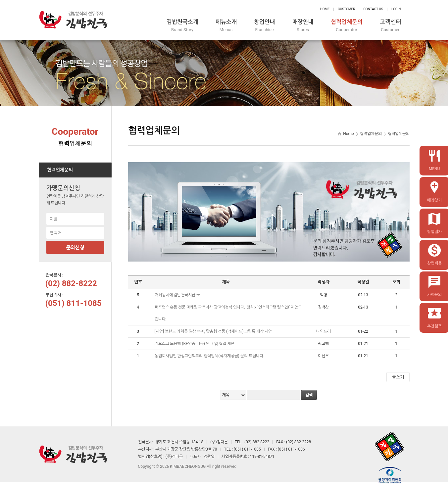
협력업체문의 (347, 26)
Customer (346, 9)
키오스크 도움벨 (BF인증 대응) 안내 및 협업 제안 (195, 344)
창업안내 (265, 26)
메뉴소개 (226, 26)
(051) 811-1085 (74, 303)
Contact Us (373, 9)
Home (325, 9)
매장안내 (303, 26)
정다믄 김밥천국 (74, 20)
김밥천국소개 (182, 26)
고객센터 (390, 26)
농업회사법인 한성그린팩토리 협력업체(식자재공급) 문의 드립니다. (210, 356)
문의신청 (75, 248)
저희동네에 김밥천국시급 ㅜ (178, 295)
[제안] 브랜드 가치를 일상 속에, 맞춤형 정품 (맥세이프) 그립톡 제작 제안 (214, 331)
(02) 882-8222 (71, 283)
